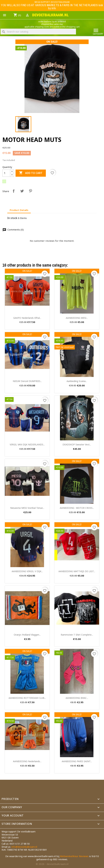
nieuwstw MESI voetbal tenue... (27, 508)
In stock (12, 218)
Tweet (22, 191)
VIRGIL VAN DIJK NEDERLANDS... (27, 444)
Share (14, 191)
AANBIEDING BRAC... (77, 698)
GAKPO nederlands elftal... (27, 318)
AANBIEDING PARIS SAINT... (77, 761)
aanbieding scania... (77, 381)
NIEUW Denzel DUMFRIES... (27, 381)
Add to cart (31, 173)
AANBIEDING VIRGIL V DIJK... (27, 571)
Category (98, 31)
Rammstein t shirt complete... (77, 635)
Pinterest (30, 191)
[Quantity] (6, 173)
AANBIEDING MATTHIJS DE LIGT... (77, 571)
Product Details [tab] (19, 210)
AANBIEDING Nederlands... (27, 761)
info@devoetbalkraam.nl (24, 847)
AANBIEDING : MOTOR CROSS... (77, 508)
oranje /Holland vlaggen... (27, 635)
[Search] (38, 32)
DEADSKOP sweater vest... (77, 444)
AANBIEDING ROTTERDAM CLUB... (27, 698)
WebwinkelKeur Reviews (74, 856)
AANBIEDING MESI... (77, 318)
